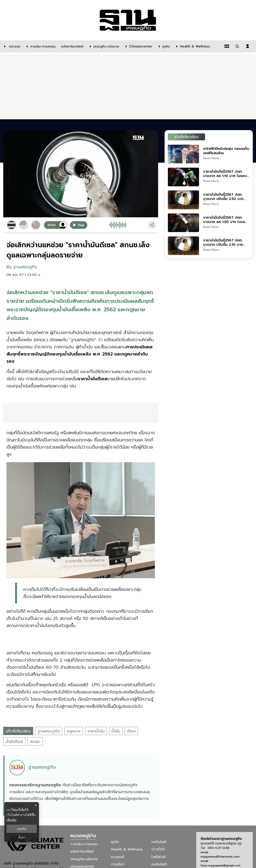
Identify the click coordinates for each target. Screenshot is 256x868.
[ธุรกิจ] (163, 46)
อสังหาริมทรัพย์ (82, 852)
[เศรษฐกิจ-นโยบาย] (103, 46)
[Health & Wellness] (192, 46)
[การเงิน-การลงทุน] (40, 46)
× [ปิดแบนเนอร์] (36, 805)
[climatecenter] (138, 46)
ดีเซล (131, 731)
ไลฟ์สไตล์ (158, 857)
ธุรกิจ (115, 842)
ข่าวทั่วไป (158, 849)
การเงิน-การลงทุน (84, 844)
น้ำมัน (116, 731)
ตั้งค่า (22, 837)
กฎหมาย (74, 731)
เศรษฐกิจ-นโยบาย (84, 859)
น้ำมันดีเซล (14, 742)
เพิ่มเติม (11, 820)
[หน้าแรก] (11, 46)
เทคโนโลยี (159, 842)
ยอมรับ (22, 829)
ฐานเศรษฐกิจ (49, 731)
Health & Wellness (127, 849)
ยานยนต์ (117, 857)
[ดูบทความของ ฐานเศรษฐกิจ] (81, 786)
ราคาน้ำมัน (96, 731)
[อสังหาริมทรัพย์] (72, 46)
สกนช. (35, 742)
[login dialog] (248, 46)
